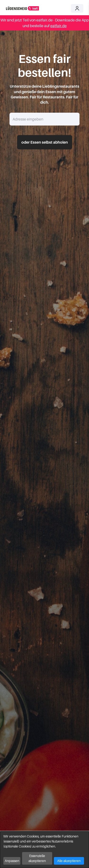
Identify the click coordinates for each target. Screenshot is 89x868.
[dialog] (44, 850)
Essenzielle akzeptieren (37, 858)
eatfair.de (59, 26)
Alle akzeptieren (69, 861)
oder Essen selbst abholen (45, 142)
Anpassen (12, 861)
